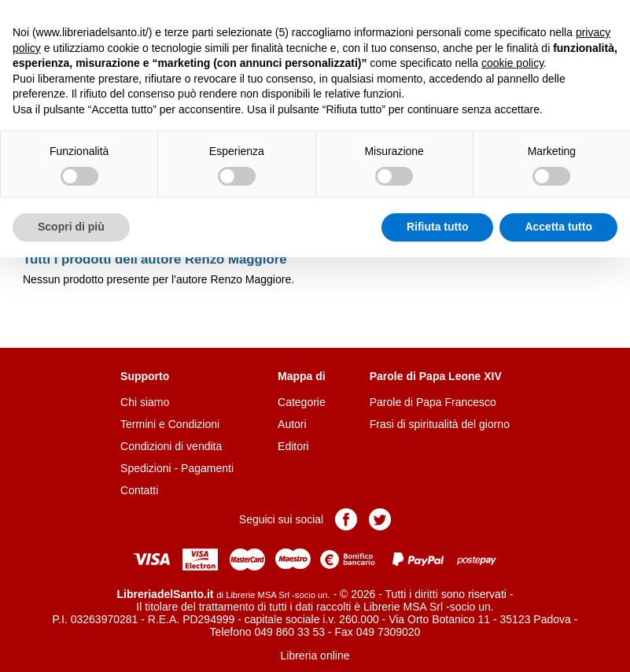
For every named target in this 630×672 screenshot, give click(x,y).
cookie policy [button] (512, 63)
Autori (292, 424)
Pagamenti (207, 468)
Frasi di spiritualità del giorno (440, 424)
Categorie (302, 402)
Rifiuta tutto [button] (438, 227)
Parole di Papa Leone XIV (436, 376)
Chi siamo (145, 402)
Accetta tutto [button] (558, 227)
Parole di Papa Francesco (433, 402)
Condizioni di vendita (171, 446)
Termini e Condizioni (170, 424)
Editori (293, 446)
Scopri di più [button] (71, 227)
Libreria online (315, 655)
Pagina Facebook (346, 519)
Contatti (139, 490)
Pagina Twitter (380, 519)
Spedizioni (146, 468)
